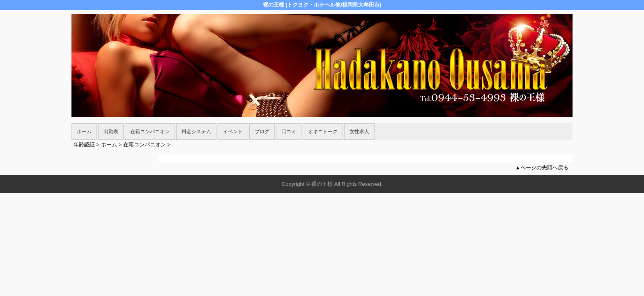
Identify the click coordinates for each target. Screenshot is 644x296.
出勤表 (111, 132)
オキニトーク (323, 132)
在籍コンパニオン (150, 132)
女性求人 (359, 132)
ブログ (262, 132)
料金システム (196, 132)
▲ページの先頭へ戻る (542, 168)
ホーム (84, 132)
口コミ (289, 132)
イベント (233, 132)
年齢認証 (84, 145)
